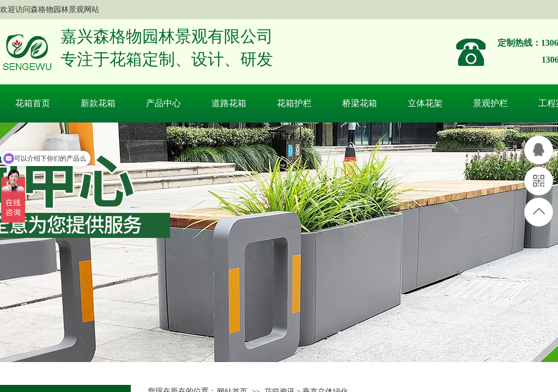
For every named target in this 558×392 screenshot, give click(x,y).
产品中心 (163, 103)
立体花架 (425, 103)
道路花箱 (229, 103)
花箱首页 (33, 103)
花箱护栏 (294, 103)
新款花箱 (98, 103)
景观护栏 (490, 103)
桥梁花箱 (360, 103)
